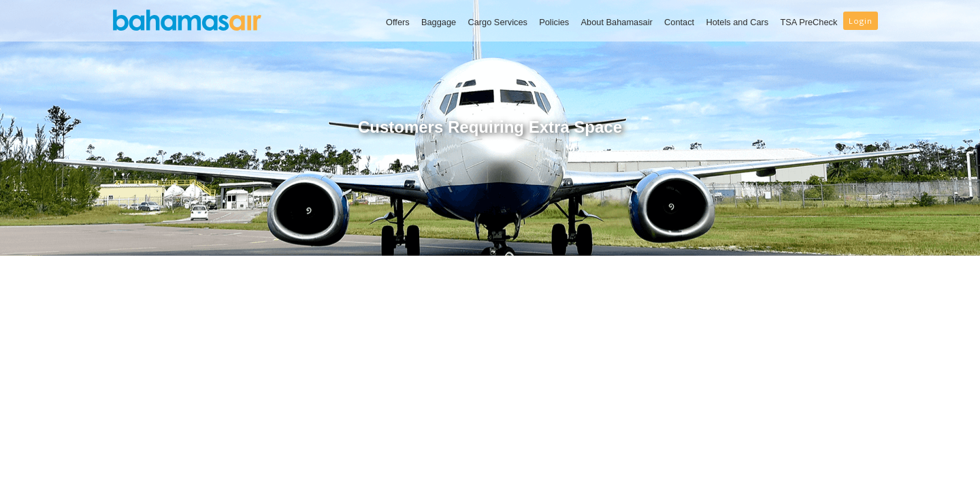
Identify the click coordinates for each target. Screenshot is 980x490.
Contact (679, 22)
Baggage (439, 22)
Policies (554, 22)
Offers (398, 22)
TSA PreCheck (808, 22)
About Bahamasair (617, 22)
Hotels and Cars (737, 22)
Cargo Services (497, 22)
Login (861, 21)
